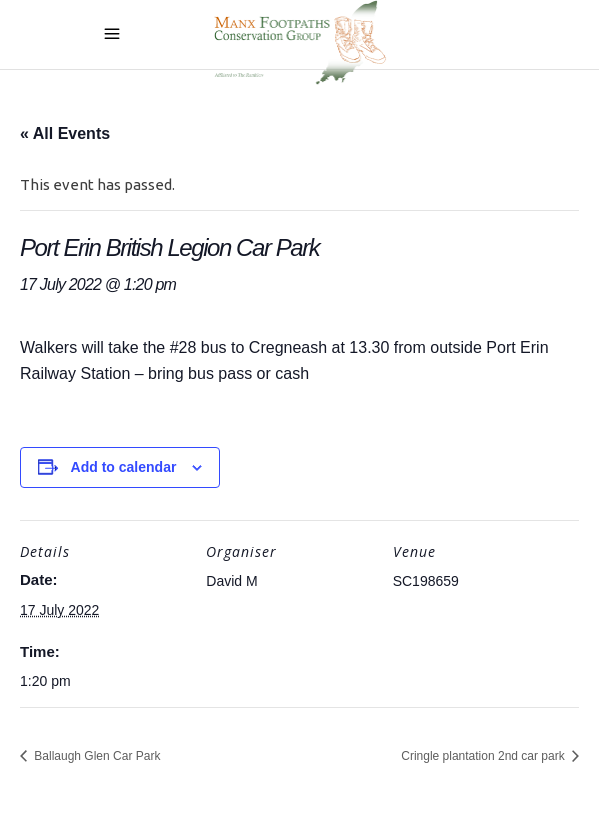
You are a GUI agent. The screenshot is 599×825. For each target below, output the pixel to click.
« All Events (65, 133)
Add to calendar (124, 467)
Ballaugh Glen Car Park (95, 756)
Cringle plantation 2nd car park (484, 756)
